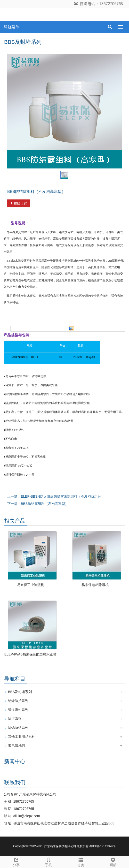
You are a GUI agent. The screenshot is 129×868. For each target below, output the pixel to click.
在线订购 (19, 203)
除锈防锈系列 (18, 728)
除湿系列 (15, 719)
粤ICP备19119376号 (102, 846)
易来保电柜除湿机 (95, 585)
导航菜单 (11, 27)
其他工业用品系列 (22, 737)
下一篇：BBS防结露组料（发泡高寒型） (38, 504)
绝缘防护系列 (18, 701)
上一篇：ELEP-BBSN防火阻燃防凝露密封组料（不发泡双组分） (56, 496)
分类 (81, 862)
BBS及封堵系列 (20, 692)
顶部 (113, 861)
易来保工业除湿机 (31, 585)
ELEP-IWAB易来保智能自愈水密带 (31, 654)
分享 (16, 861)
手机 (48, 861)
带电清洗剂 (16, 746)
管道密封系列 (18, 710)
